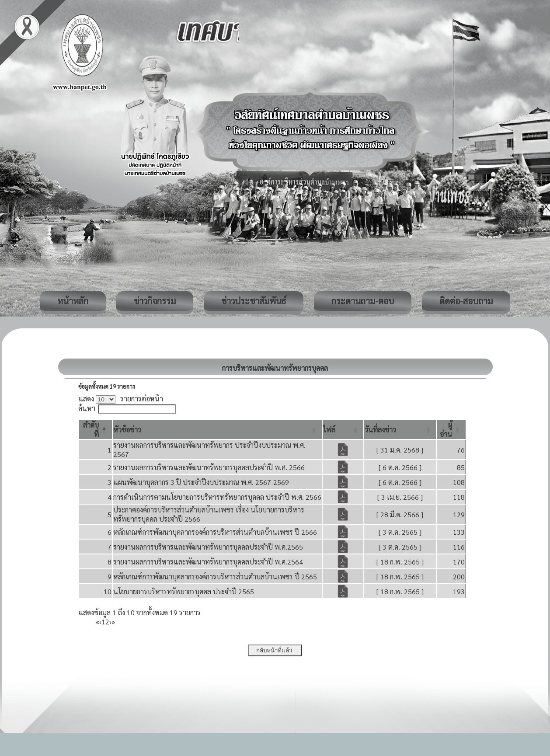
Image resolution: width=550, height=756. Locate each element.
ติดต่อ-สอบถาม (466, 301)
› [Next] (110, 622)
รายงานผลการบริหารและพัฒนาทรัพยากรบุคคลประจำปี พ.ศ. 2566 (209, 467)
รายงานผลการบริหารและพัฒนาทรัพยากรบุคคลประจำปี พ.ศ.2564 (208, 562)
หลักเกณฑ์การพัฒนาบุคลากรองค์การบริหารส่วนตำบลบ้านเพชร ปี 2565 (215, 577)
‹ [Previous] (100, 622)
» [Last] (113, 622)
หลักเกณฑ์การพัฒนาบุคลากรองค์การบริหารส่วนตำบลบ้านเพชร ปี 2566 (215, 532)
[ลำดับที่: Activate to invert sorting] (96, 429)
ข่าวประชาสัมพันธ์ (254, 301)
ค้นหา (87, 408)
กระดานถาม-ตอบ (363, 301)
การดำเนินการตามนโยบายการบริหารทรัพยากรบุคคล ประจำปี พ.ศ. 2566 (217, 497)
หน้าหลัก (73, 301)
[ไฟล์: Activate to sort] (343, 429)
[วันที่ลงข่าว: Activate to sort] (400, 429)
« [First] (97, 622)
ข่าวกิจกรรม (155, 301)
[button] (127, 430)
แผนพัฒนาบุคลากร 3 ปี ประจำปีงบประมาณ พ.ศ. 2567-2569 (201, 482)
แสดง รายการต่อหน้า (121, 399)
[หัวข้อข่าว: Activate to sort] (217, 429)
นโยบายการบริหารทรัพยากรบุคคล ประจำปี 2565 (184, 591)
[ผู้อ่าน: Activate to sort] (451, 429)
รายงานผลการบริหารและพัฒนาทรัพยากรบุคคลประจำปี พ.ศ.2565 (208, 547)
